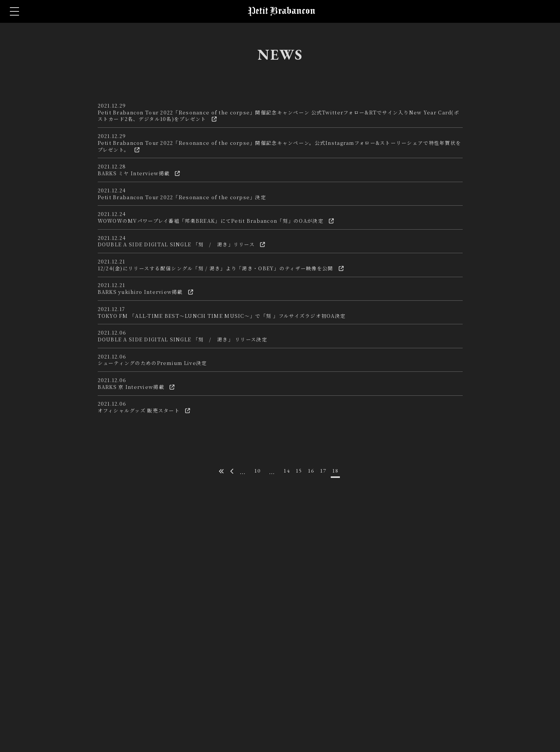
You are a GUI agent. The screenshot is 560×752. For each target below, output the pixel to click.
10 (254, 639)
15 (300, 639)
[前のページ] (227, 640)
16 (314, 639)
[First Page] (214, 640)
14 (285, 639)
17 (328, 639)
